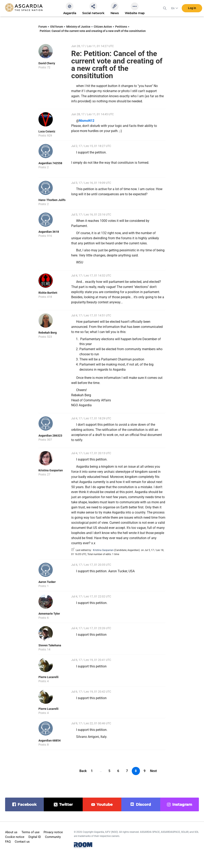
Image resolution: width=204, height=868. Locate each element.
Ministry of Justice (78, 27)
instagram (182, 805)
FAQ (8, 842)
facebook (27, 805)
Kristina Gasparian (51, 470)
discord (143, 805)
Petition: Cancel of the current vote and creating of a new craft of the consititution (93, 31)
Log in (192, 8)
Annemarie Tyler (49, 614)
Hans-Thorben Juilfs (52, 200)
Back (83, 771)
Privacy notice (53, 832)
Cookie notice (15, 837)
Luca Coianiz (47, 131)
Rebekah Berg (48, 333)
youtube (105, 805)
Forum (43, 27)
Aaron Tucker (47, 582)
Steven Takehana (50, 645)
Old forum (57, 27)
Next (153, 771)
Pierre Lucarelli (48, 677)
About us (11, 832)
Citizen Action (103, 27)
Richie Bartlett (48, 293)
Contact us (22, 842)
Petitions (121, 27)
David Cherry (47, 63)
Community (53, 837)
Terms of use (30, 832)
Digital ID (35, 837)
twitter (66, 805)
